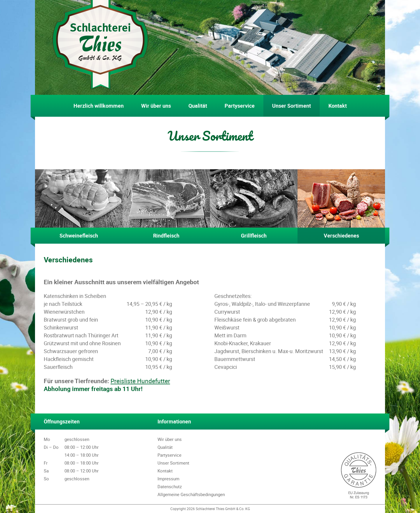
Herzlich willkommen (99, 106)
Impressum (168, 479)
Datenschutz (170, 486)
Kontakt (338, 106)
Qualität (198, 106)
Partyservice (240, 106)
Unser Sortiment (292, 106)
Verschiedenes (341, 204)
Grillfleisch (254, 204)
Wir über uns (156, 106)
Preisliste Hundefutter (140, 381)
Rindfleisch (166, 204)
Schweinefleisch (79, 204)
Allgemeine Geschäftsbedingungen (191, 494)
